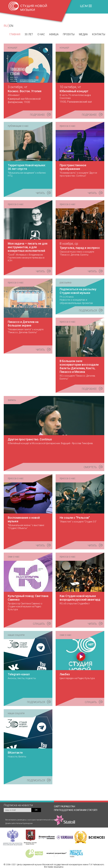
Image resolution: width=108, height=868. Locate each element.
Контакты (99, 34)
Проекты (69, 34)
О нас (41, 34)
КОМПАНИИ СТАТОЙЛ (76, 817)
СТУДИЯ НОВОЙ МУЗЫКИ (34, 8)
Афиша (54, 34)
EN (11, 26)
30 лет (29, 34)
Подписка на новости (18, 805)
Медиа (83, 34)
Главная (15, 34)
